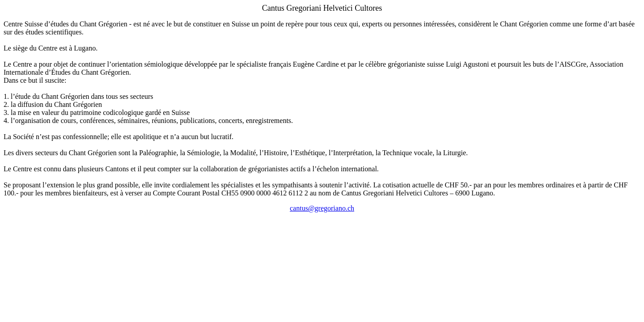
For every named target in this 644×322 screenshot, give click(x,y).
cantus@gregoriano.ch (322, 208)
